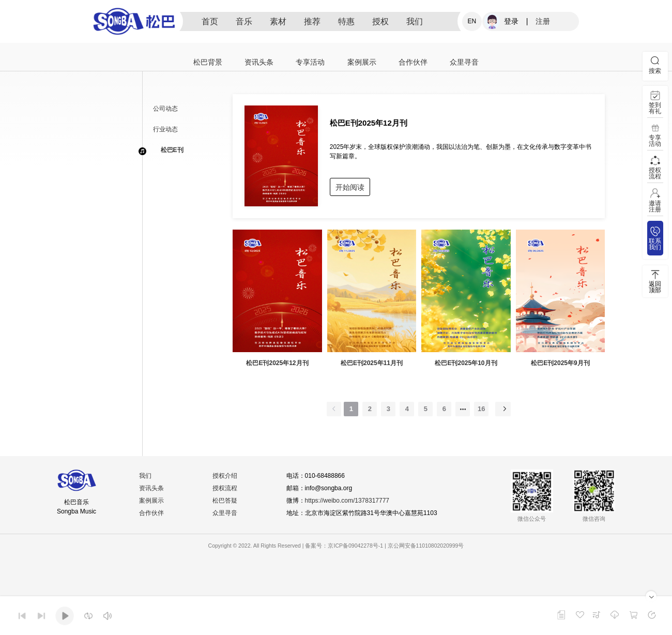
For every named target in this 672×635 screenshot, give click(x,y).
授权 (380, 21)
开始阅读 (350, 187)
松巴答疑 (225, 501)
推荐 (312, 21)
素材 (278, 21)
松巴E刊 (172, 150)
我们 (415, 21)
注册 (543, 21)
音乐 (244, 21)
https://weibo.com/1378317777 (347, 501)
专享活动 (310, 62)
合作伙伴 (413, 62)
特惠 (346, 21)
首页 (210, 21)
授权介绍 (225, 476)
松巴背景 (208, 62)
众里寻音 (464, 62)
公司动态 (165, 109)
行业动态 (165, 129)
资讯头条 (259, 62)
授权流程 (225, 488)
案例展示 (362, 62)
